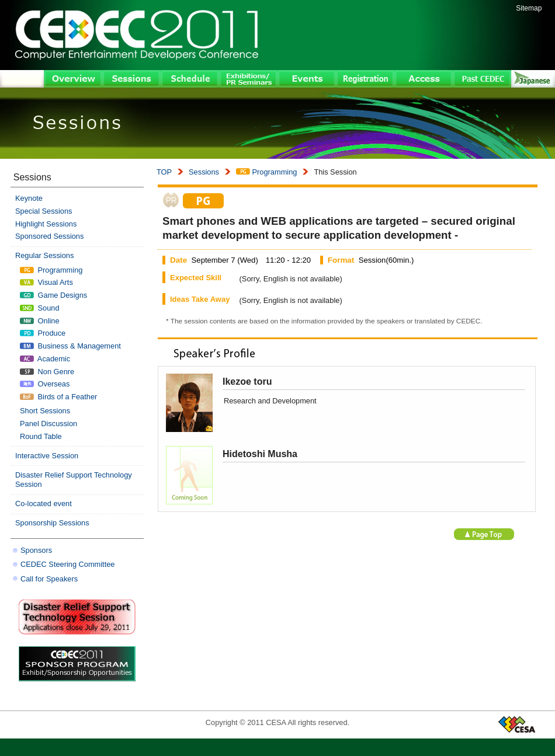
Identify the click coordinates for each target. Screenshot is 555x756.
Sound (40, 308)
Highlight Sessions (46, 224)
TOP (164, 172)
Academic (45, 359)
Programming (266, 172)
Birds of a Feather (58, 397)
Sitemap (529, 8)
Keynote (29, 198)
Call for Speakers (49, 579)
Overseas (45, 384)
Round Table (41, 436)
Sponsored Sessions (49, 236)
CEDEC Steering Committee (67, 564)
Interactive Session (47, 456)
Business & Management (70, 346)
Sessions (204, 172)
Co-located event (44, 504)
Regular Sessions (44, 255)
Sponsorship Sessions (52, 523)
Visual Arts (46, 282)
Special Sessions (44, 211)
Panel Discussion (48, 424)
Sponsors (36, 550)
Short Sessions (45, 411)
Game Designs (53, 295)
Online (40, 321)
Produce (43, 333)
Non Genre (47, 372)
